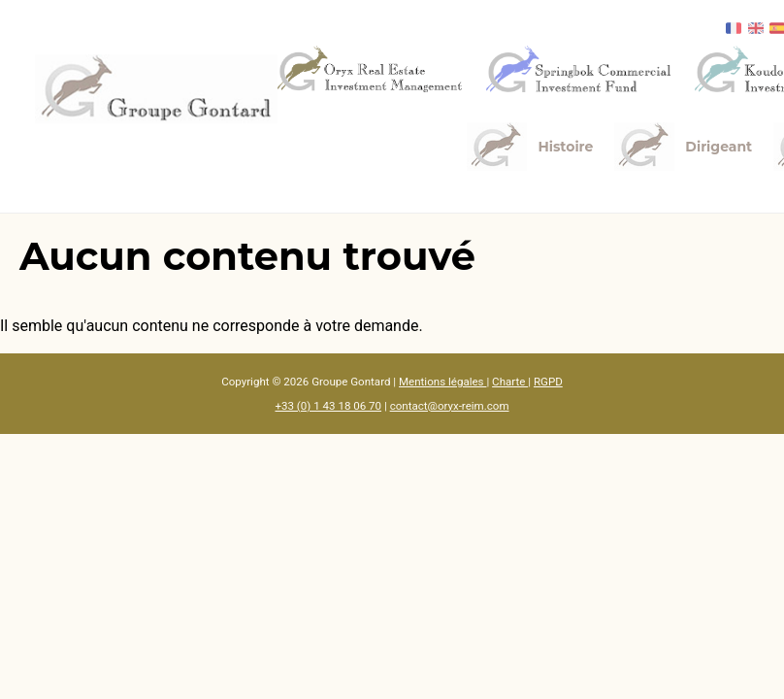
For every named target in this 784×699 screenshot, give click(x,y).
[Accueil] (156, 89)
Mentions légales (442, 382)
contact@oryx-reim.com (450, 406)
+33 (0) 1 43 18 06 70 (328, 406)
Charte (510, 382)
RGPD (548, 382)
